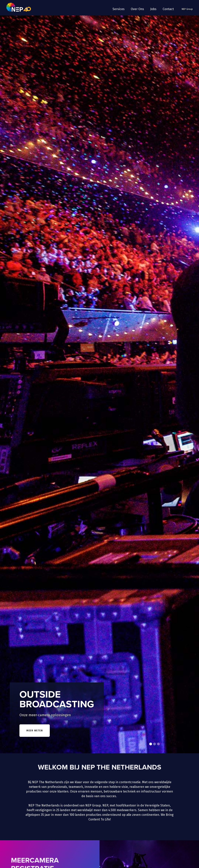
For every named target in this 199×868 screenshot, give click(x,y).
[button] (119, 9)
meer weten (35, 731)
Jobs (153, 9)
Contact (168, 9)
